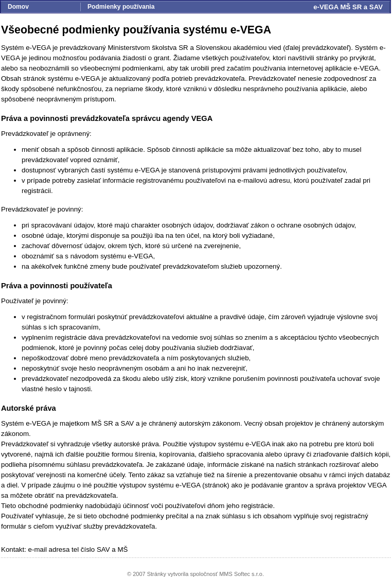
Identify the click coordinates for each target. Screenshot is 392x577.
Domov (18, 7)
